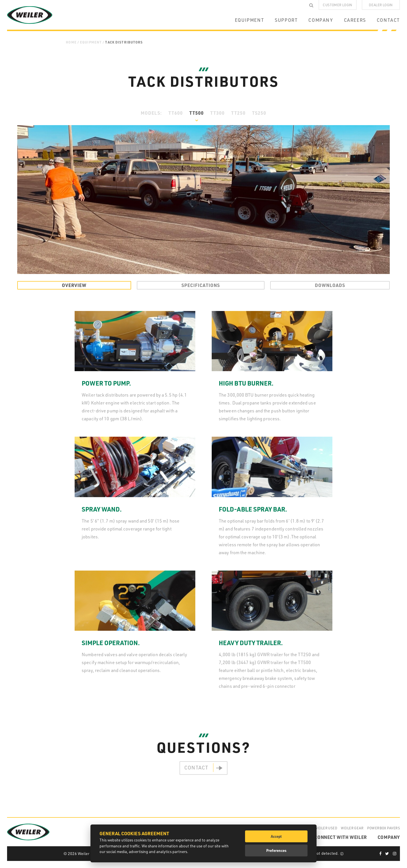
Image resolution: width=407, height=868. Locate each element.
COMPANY (321, 20)
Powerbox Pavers (384, 828)
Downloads (330, 285)
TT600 (176, 113)
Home (71, 42)
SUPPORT (286, 20)
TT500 (197, 113)
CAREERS (355, 20)
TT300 (217, 113)
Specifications (201, 285)
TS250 (259, 113)
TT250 (238, 113)
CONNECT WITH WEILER (340, 837)
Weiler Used (326, 828)
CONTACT (388, 20)
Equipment (91, 42)
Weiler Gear (352, 828)
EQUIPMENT (249, 20)
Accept (276, 836)
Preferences (276, 850)
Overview (74, 285)
